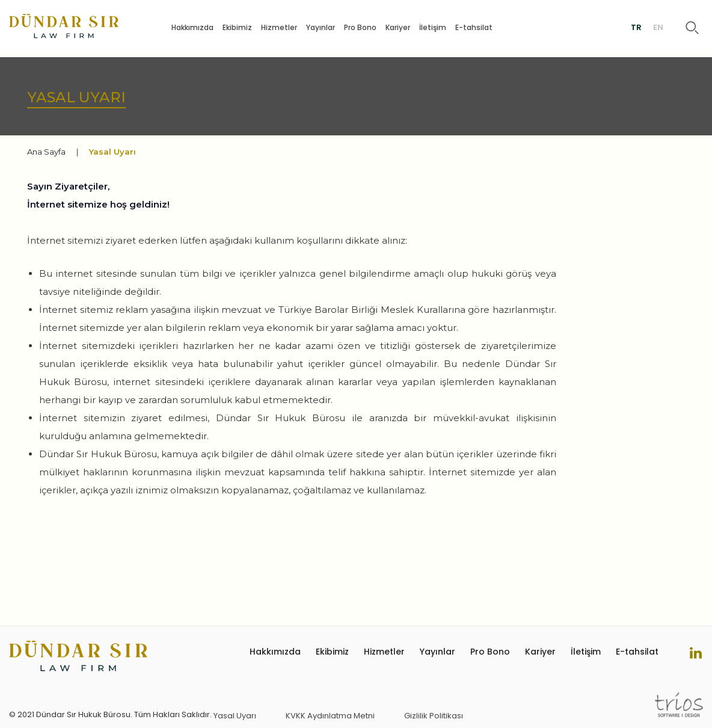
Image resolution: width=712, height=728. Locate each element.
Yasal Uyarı (235, 716)
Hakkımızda (192, 27)
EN (658, 27)
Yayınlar (321, 27)
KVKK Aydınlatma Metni (330, 716)
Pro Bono (360, 27)
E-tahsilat (474, 27)
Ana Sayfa (46, 152)
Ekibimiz (237, 27)
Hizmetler (279, 27)
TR (636, 27)
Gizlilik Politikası (434, 716)
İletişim (433, 27)
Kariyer (398, 27)
